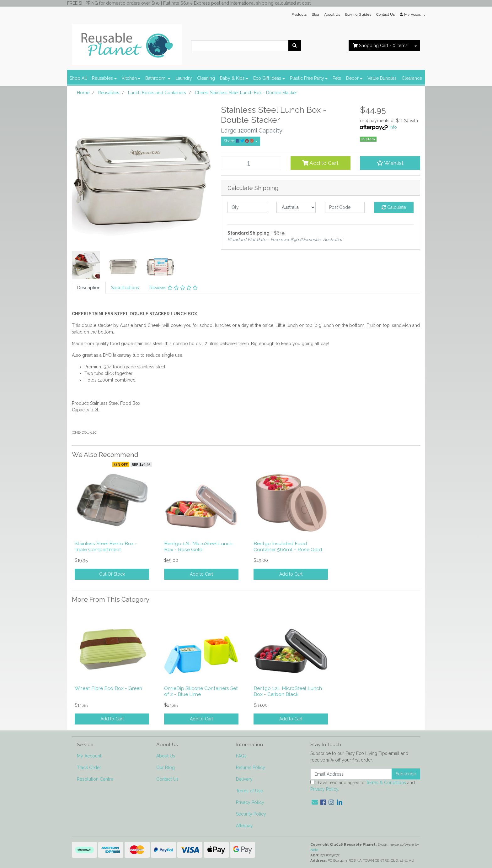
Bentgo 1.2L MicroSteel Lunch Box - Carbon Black (288, 691)
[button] (390, 163)
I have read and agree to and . (363, 786)
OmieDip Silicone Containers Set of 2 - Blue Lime (201, 691)
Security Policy (251, 814)
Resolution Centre (95, 779)
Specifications (125, 288)
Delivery (244, 779)
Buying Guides (358, 14)
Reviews (174, 288)
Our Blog (166, 768)
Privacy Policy (250, 802)
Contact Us (385, 14)
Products (299, 14)
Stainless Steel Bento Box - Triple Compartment (106, 546)
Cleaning (206, 78)
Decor (352, 78)
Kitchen (129, 78)
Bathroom (156, 78)
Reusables (102, 78)
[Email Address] (351, 774)
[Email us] (315, 802)
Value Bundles (382, 78)
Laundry (184, 78)
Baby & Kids (232, 78)
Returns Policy (251, 768)
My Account (89, 756)
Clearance (412, 78)
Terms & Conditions (386, 783)
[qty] (247, 207)
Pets (337, 78)
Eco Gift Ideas (267, 78)
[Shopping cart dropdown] (416, 46)
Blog (315, 14)
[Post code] (345, 207)
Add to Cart (320, 163)
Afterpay (244, 826)
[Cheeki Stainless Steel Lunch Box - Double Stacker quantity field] (251, 163)
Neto (314, 850)
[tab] (89, 288)
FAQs (241, 756)
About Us (332, 14)
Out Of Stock (112, 574)
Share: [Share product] (239, 141)
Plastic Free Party (307, 78)
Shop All (78, 78)
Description (89, 288)
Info (393, 127)
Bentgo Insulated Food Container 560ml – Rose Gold (288, 546)
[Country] (296, 207)
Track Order (89, 768)
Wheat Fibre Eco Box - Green (108, 688)
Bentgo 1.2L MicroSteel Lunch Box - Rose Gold (198, 546)
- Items (380, 46)
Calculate (394, 207)
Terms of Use (249, 791)
